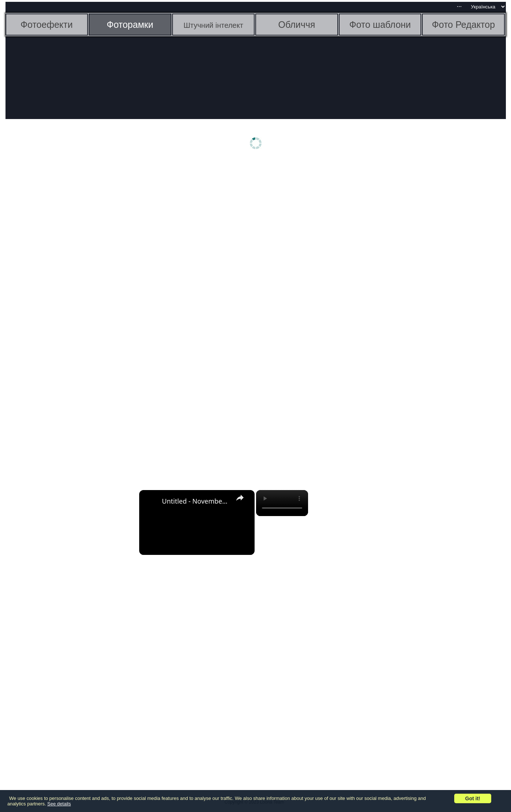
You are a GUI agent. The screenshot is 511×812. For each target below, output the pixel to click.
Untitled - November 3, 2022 (196, 501)
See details (59, 804)
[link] (151, 502)
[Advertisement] (62, 277)
